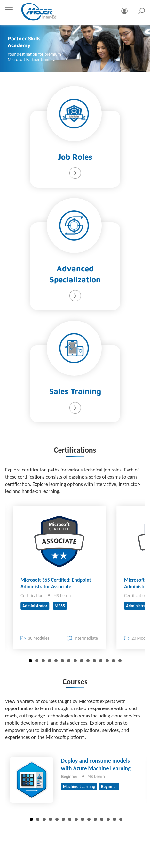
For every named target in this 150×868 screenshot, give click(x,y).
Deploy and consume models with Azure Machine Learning (96, 764)
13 (107, 661)
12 (101, 661)
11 (94, 661)
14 (114, 661)
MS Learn (62, 595)
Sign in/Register (124, 11)
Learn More (75, 173)
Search (142, 11)
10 (88, 661)
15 (120, 661)
